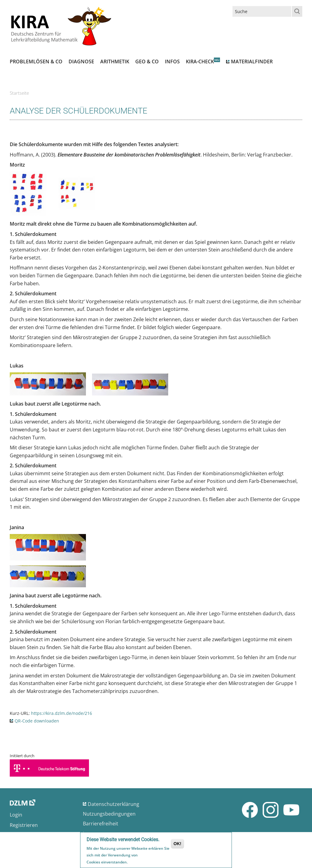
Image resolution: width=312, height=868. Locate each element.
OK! (178, 844)
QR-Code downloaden (37, 721)
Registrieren (24, 825)
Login (16, 815)
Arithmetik (115, 61)
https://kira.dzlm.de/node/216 (62, 713)
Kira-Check (200, 61)
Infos (172, 61)
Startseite (19, 93)
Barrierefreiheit (101, 824)
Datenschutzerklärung (113, 804)
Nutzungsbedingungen (109, 814)
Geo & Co (147, 61)
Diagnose (81, 61)
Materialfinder (252, 61)
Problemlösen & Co (36, 61)
